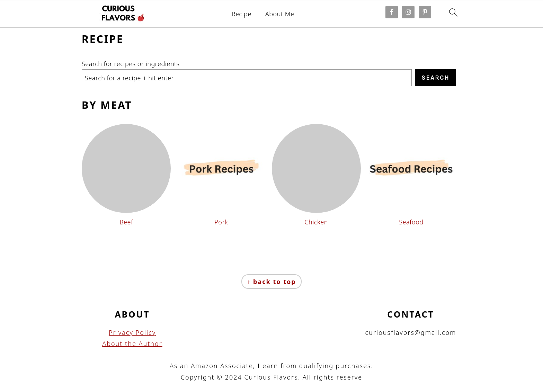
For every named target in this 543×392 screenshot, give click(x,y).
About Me (280, 14)
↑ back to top (271, 282)
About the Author (132, 344)
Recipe (242, 14)
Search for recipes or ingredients (131, 64)
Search (435, 78)
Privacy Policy (132, 332)
